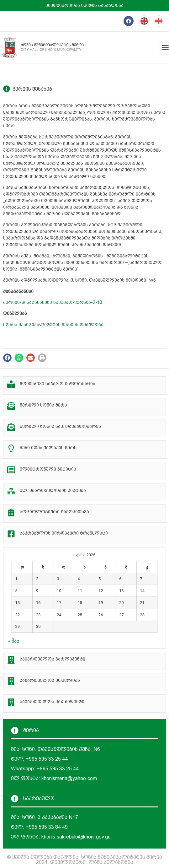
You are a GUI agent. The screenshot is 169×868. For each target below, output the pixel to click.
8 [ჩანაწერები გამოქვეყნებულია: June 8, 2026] (16, 591)
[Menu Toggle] (165, 47)
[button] (7, 358)
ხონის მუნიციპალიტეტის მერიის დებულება (53, 325)
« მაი (14, 641)
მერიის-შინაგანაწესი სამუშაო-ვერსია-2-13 (53, 302)
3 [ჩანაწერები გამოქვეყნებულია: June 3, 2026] (58, 579)
